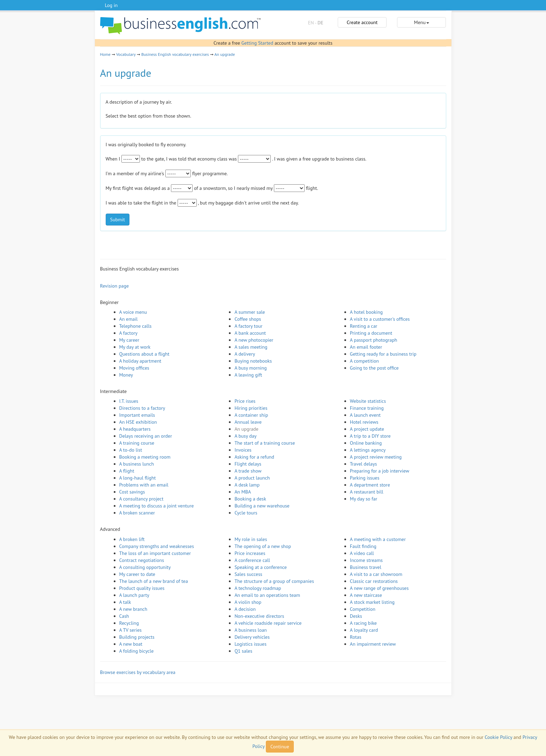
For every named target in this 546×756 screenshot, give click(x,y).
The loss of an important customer (155, 553)
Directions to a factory (142, 408)
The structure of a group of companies (274, 581)
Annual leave (248, 422)
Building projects (137, 637)
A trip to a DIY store (370, 436)
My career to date (137, 574)
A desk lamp (247, 485)
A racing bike (363, 623)
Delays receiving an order (146, 436)
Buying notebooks (253, 361)
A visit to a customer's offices (380, 319)
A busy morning (250, 368)
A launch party (134, 595)
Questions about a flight (144, 354)
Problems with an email (144, 485)
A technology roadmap (258, 588)
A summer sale (250, 312)
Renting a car (364, 326)
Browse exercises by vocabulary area (138, 672)
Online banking (366, 443)
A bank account (250, 333)
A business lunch (137, 464)
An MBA (243, 492)
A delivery (245, 354)
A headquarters (135, 429)
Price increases (250, 553)
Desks (356, 616)
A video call (362, 553)
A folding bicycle (137, 651)
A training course (137, 443)
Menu (422, 22)
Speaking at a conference (261, 567)
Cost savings (132, 492)
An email (129, 319)
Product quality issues (142, 588)
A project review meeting (376, 457)
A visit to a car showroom (376, 574)
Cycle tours (246, 513)
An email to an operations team (267, 595)
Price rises (245, 401)
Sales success (248, 574)
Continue (280, 747)
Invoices (243, 450)
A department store (370, 485)
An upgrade (225, 54)
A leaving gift (248, 375)
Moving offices (134, 368)
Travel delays (364, 464)
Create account (362, 22)
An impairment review (373, 644)
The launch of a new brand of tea (154, 581)
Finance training (367, 408)
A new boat (131, 644)
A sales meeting (251, 347)
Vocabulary (126, 54)
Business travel (366, 567)
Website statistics (368, 401)
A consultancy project (141, 499)
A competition (364, 361)
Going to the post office (374, 368)
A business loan (251, 630)
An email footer (366, 347)
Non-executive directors (259, 616)
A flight (127, 471)
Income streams (366, 560)
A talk (125, 602)
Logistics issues (250, 644)
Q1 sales (243, 651)
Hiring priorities (251, 408)
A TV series (130, 630)
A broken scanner (137, 513)
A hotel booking (366, 312)
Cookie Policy (498, 737)
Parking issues (365, 478)
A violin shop (248, 602)
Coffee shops (248, 319)
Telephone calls (136, 326)
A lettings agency (368, 450)
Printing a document (371, 333)
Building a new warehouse (262, 506)
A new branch (133, 609)
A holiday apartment (140, 361)
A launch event (365, 415)
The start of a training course (265, 443)
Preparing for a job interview (380, 471)
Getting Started (257, 43)
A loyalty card (364, 630)
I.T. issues (129, 401)
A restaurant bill (367, 492)
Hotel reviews (364, 422)
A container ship (251, 415)
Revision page (115, 286)
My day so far (364, 499)
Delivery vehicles (252, 637)
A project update (367, 429)
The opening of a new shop (263, 546)
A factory (128, 333)
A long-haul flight (138, 478)
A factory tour (248, 326)
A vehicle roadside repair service (268, 623)
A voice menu (133, 312)
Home (105, 54)
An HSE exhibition (138, 422)
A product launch (252, 478)
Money (126, 375)
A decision (245, 609)
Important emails (137, 415)
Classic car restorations (374, 581)
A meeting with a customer (378, 539)
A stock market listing (372, 602)
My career (129, 340)
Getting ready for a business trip (383, 354)
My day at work (135, 347)
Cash (124, 616)
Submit (118, 220)
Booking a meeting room (145, 457)
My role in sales (251, 539)
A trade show (248, 471)
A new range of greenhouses (379, 588)
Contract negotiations (142, 560)
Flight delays (248, 464)
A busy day (245, 436)
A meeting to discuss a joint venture (157, 506)
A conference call (252, 560)
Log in (111, 5)
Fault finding (363, 546)
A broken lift (132, 539)
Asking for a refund (254, 457)
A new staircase (366, 595)
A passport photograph (374, 340)
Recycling (129, 623)
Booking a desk (250, 499)
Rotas (356, 637)
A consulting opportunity (145, 567)
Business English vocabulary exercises (175, 54)
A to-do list (131, 450)
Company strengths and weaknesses (157, 546)
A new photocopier (254, 340)
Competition (363, 609)
